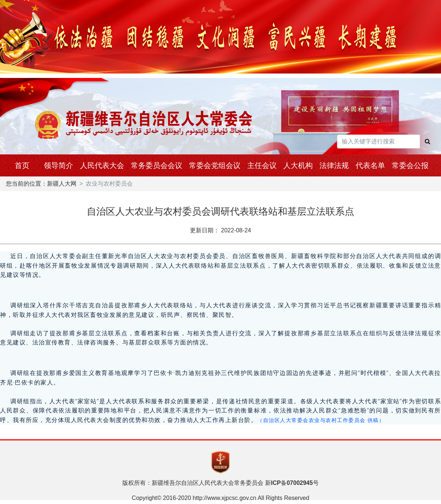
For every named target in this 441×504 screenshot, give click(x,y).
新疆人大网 (62, 184)
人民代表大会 (102, 165)
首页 (22, 165)
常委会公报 (410, 165)
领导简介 (58, 165)
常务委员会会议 (157, 165)
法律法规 (334, 165)
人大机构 (298, 165)
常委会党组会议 (215, 165)
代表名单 (370, 165)
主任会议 (262, 165)
